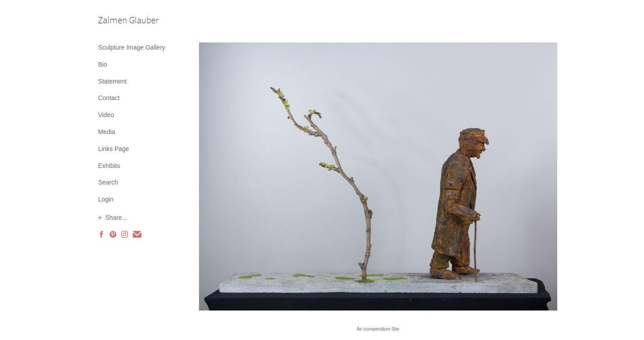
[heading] (120, 21)
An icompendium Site (378, 329)
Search (108, 182)
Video (106, 115)
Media (106, 132)
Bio (102, 64)
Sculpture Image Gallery (131, 47)
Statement (112, 81)
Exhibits (109, 166)
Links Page (113, 149)
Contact (109, 98)
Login (106, 199)
